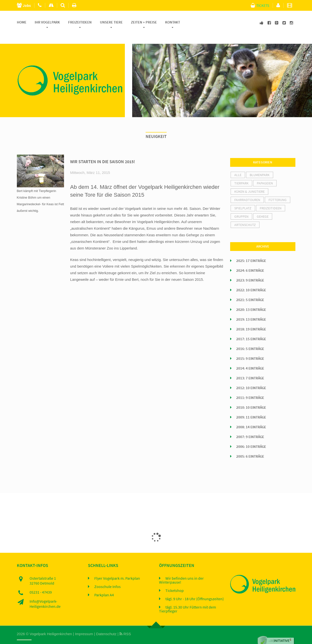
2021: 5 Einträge (250, 290)
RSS (125, 624)
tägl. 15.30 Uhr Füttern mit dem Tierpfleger (188, 599)
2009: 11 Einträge (251, 407)
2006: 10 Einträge (251, 437)
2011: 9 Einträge (250, 388)
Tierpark (241, 173)
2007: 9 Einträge (250, 427)
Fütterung (278, 190)
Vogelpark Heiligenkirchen (51, 624)
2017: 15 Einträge (251, 329)
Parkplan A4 (104, 585)
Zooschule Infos (108, 577)
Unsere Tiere (111, 22)
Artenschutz (245, 215)
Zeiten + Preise (144, 22)
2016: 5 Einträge (250, 339)
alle (238, 165)
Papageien (265, 173)
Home (22, 22)
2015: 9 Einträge (250, 349)
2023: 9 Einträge (250, 271)
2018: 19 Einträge (251, 319)
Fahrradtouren (247, 190)
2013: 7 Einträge (250, 368)
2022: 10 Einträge (251, 280)
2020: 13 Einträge (251, 300)
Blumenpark (260, 165)
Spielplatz (243, 198)
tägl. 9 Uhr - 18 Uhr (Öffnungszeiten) (195, 589)
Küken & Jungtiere (249, 182)
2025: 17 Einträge (251, 251)
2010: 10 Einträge (251, 398)
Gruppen (241, 207)
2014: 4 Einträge (250, 359)
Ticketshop (175, 581)
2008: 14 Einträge (251, 417)
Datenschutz (106, 624)
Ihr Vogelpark (47, 22)
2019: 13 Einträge (251, 310)
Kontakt (173, 22)
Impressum (84, 624)
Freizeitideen (80, 22)
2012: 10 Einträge (251, 378)
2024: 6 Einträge (250, 261)
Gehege (263, 207)
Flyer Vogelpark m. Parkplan (117, 568)
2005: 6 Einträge (250, 447)
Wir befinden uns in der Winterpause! (181, 570)
